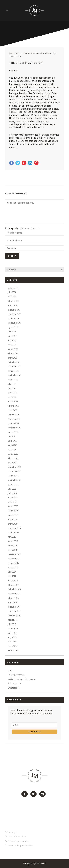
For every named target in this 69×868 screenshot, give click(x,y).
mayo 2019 (12, 519)
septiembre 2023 (15, 323)
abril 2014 (12, 642)
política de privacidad (29, 228)
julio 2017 (12, 572)
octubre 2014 (13, 629)
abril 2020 (12, 502)
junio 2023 (12, 336)
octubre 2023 (13, 318)
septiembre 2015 (15, 615)
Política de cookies (16, 837)
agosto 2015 (13, 620)
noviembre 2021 (15, 419)
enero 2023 (13, 358)
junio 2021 (12, 441)
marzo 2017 (13, 581)
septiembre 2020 (15, 480)
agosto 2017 (13, 567)
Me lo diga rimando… (17, 675)
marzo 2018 (13, 541)
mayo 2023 (12, 340)
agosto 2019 (13, 515)
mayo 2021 (12, 445)
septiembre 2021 (15, 428)
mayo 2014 (12, 637)
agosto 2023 (13, 327)
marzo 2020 (13, 506)
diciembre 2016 (14, 589)
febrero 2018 (13, 546)
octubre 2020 (13, 476)
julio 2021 (12, 436)
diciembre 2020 (14, 467)
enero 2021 (13, 463)
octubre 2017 (13, 563)
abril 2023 (12, 345)
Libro (10, 670)
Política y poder (14, 683)
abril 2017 (12, 576)
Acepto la (22, 228)
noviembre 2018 (15, 528)
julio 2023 (12, 332)
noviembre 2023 (15, 314)
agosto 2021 (13, 432)
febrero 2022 (13, 406)
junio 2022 (12, 388)
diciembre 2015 (14, 607)
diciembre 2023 (14, 310)
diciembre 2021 (14, 415)
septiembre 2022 (15, 375)
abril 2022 (12, 397)
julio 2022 (12, 384)
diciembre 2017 (14, 554)
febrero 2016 (13, 598)
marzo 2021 (13, 454)
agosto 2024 (13, 288)
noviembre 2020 (15, 471)
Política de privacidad (17, 841)
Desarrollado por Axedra (19, 846)
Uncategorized (14, 688)
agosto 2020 (13, 484)
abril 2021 (12, 449)
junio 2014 (12, 633)
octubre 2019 (13, 511)
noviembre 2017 (15, 559)
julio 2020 (12, 489)
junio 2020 (12, 493)
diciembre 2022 (14, 362)
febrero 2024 (13, 301)
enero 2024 (13, 305)
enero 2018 (13, 550)
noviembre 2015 (15, 611)
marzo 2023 (13, 349)
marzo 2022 (13, 401)
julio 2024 (12, 292)
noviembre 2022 (15, 367)
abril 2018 (12, 537)
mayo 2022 (12, 393)
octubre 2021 (13, 423)
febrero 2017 (13, 585)
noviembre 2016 (15, 594)
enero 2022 (13, 410)
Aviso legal (11, 832)
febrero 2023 (13, 353)
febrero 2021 (13, 458)
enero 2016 (13, 602)
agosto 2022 (13, 380)
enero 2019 (13, 524)
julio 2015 (12, 624)
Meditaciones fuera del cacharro (38, 53)
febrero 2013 (13, 650)
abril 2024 (12, 297)
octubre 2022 (13, 371)
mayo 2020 (12, 498)
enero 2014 (13, 646)
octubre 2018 (13, 532)
